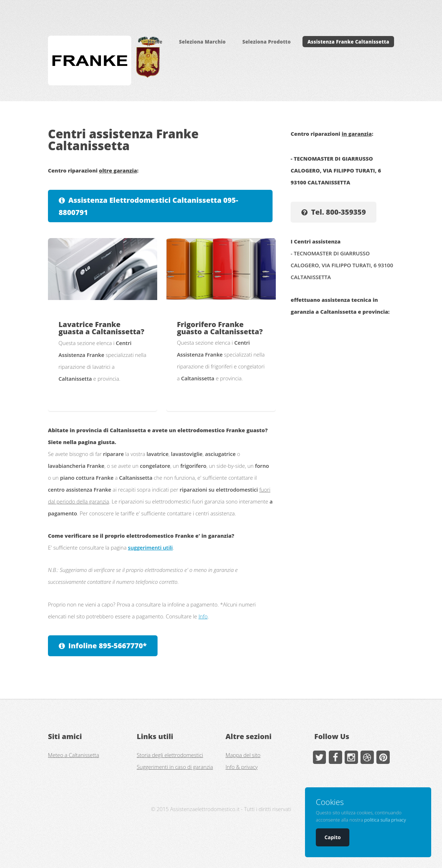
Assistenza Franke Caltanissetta (348, 42)
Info (203, 616)
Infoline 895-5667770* (108, 646)
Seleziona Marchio (202, 42)
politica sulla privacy (385, 820)
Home (155, 42)
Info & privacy (242, 767)
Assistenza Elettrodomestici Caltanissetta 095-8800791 (149, 206)
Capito (333, 837)
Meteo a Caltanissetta (74, 755)
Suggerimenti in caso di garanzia (175, 767)
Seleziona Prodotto (266, 42)
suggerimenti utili (150, 547)
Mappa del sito (243, 755)
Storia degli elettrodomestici (170, 755)
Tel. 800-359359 (339, 212)
